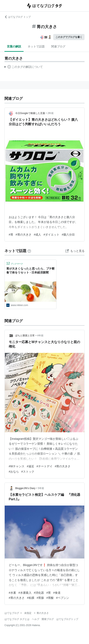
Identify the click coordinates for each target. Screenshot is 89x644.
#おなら (14, 472)
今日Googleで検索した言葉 (30, 113)
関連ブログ (58, 46)
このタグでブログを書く (69, 37)
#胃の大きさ (24, 235)
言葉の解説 (14, 46)
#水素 (12, 593)
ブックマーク (15, 263)
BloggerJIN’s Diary (25, 488)
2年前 (51, 113)
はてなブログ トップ (18, 17)
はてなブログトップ (67, 619)
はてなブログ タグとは (17, 619)
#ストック (28, 472)
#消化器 (39, 593)
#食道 (57, 593)
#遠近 (30, 466)
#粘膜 (31, 598)
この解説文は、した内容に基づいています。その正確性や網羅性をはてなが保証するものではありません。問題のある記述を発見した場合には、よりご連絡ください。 (24, 67)
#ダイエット (51, 235)
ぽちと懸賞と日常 (25, 336)
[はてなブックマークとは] (29, 251)
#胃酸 (50, 598)
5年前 (41, 488)
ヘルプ (36, 619)
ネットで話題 (36, 46)
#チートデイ (44, 466)
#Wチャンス (17, 466)
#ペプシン (63, 598)
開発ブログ (48, 619)
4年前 (40, 336)
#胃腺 (40, 598)
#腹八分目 (68, 235)
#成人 (38, 235)
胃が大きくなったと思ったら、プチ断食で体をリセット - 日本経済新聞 (30, 271)
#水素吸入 (25, 593)
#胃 (11, 235)
